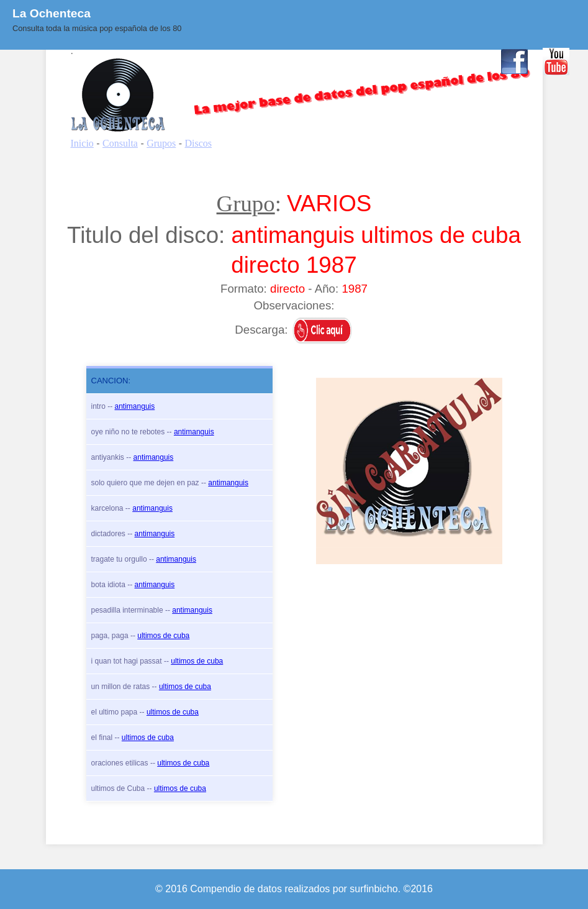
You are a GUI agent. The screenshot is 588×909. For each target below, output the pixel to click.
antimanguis (135, 406)
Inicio (185, 61)
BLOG (366, 61)
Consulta (232, 61)
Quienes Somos (302, 61)
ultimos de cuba (163, 636)
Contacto (466, 61)
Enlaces (413, 61)
